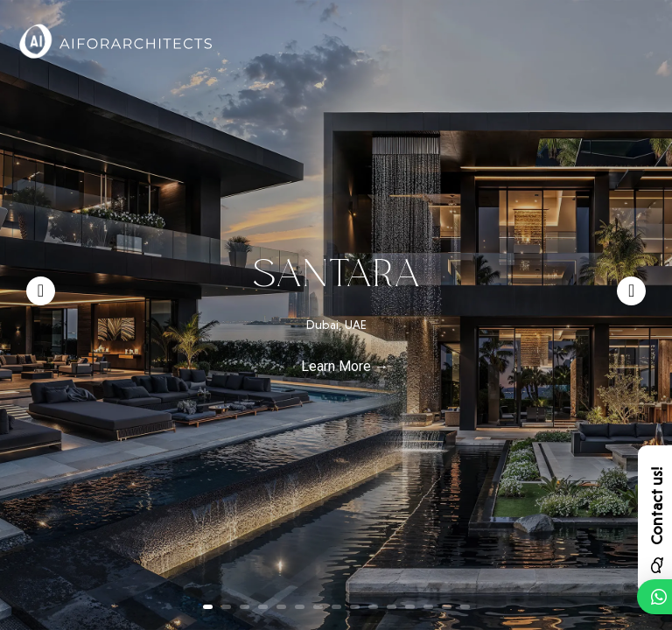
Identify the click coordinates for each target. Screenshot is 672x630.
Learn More (336, 366)
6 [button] (300, 607)
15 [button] (465, 607)
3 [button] (245, 607)
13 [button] (428, 607)
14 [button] (447, 607)
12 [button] (410, 607)
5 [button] (281, 607)
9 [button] (355, 607)
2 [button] (226, 607)
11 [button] (392, 607)
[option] (336, 315)
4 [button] (263, 607)
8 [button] (336, 607)
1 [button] (208, 607)
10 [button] (373, 607)
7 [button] (318, 607)
